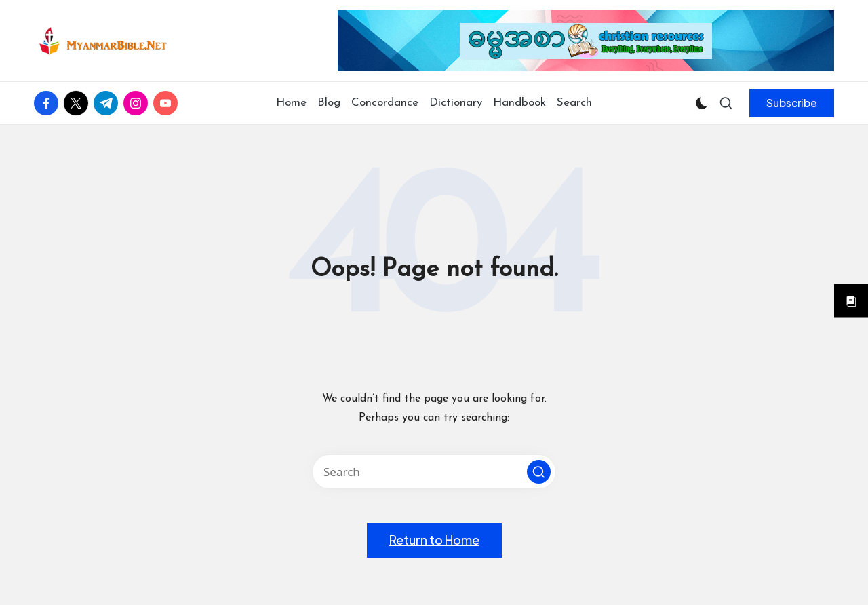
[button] (792, 103)
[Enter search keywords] (434, 472)
